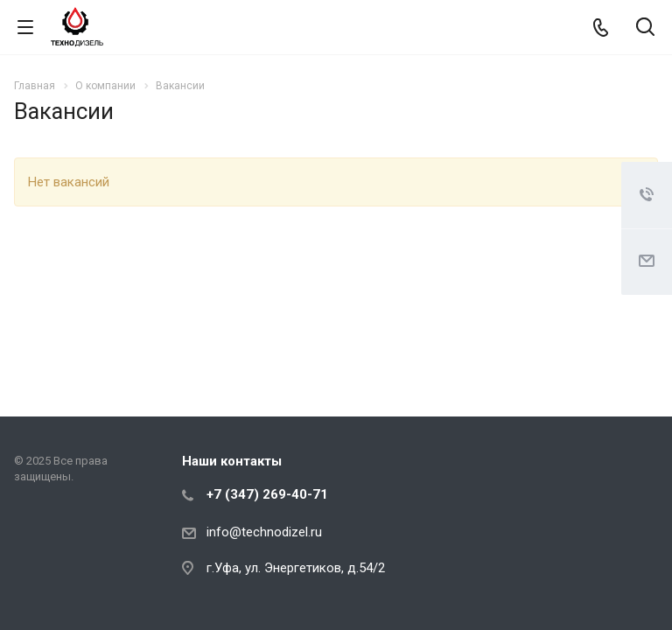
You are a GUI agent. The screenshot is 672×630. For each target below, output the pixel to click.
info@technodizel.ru (264, 532)
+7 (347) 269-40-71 (267, 494)
